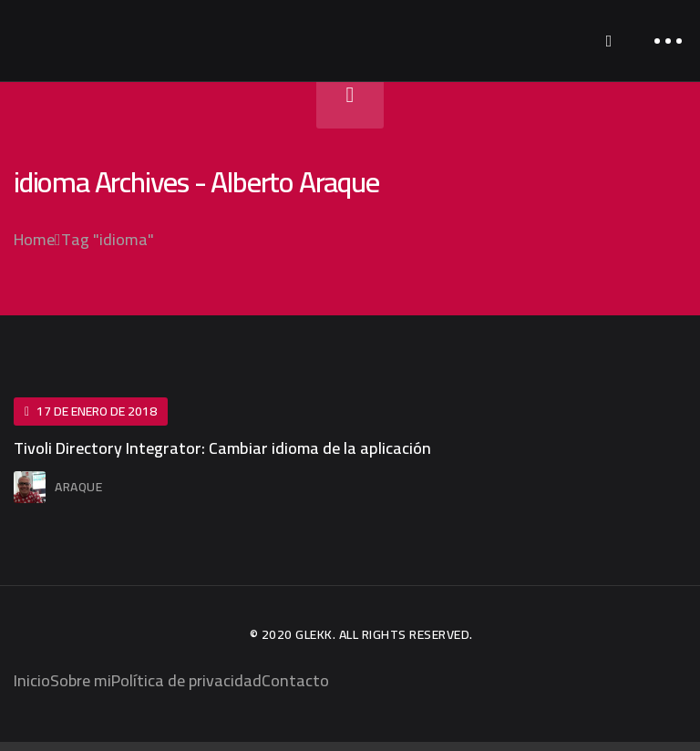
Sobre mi (81, 680)
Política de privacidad (186, 680)
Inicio (32, 680)
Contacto (295, 680)
